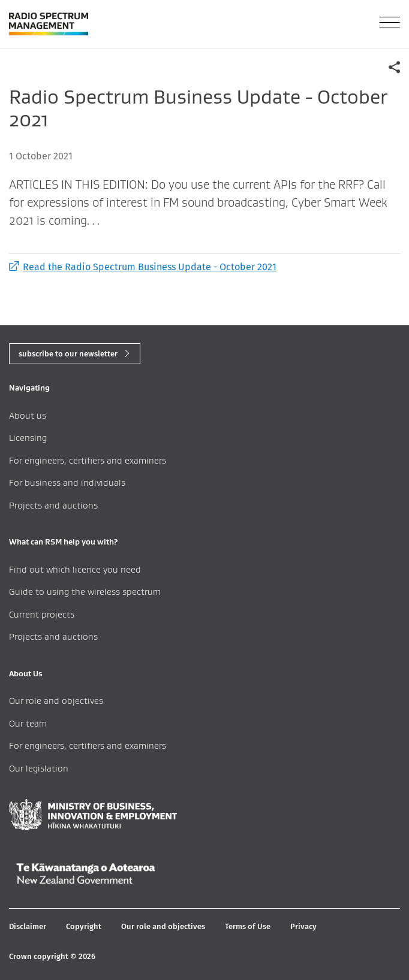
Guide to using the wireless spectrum (85, 592)
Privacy (303, 926)
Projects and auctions (53, 505)
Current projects (42, 614)
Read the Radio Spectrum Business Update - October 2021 (143, 267)
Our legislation (39, 768)
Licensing (28, 438)
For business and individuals (67, 483)
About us (28, 415)
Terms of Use (248, 926)
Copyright (84, 926)
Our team (28, 723)
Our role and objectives (56, 701)
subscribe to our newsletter (68, 354)
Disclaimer (28, 926)
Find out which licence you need (75, 569)
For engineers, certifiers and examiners (88, 460)
